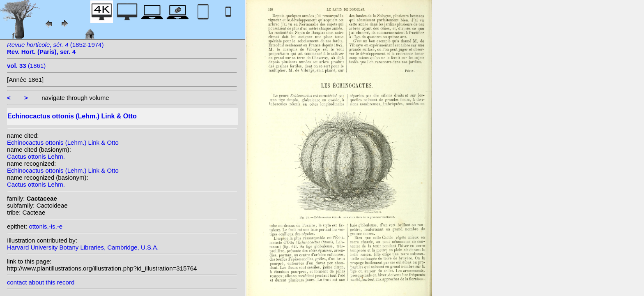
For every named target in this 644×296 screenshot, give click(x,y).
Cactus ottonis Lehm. (36, 156)
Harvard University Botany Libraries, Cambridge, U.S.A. (83, 247)
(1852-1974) (55, 48)
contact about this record (41, 282)
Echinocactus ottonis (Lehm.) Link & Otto (63, 142)
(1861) (26, 66)
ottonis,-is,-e (46, 226)
